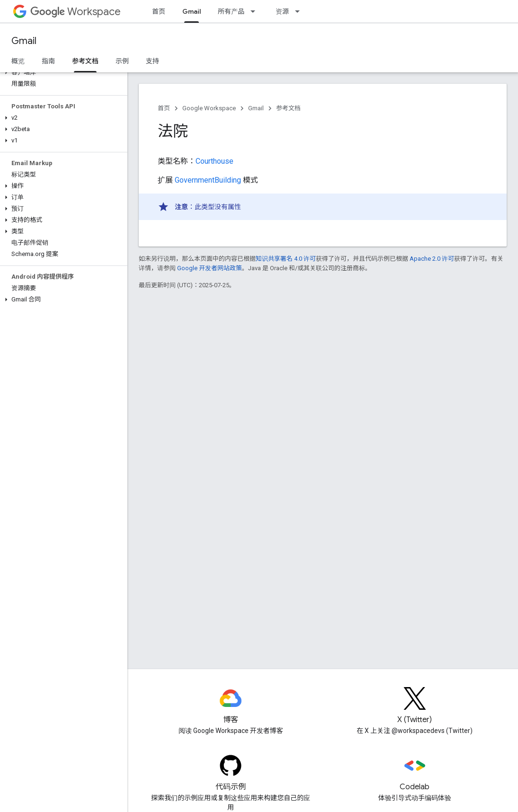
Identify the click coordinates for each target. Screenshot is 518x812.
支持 (152, 61)
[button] (62, 72)
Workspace (76, 12)
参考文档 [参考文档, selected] (85, 61)
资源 (282, 11)
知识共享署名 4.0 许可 (286, 259)
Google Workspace (209, 108)
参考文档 (288, 108)
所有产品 (231, 11)
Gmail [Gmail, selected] (192, 11)
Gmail (24, 41)
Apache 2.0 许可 (432, 259)
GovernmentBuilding (208, 180)
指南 (48, 61)
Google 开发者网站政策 (210, 268)
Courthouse (214, 161)
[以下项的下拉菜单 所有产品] (256, 11)
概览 (18, 61)
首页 (159, 11)
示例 (122, 61)
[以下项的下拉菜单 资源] (300, 11)
